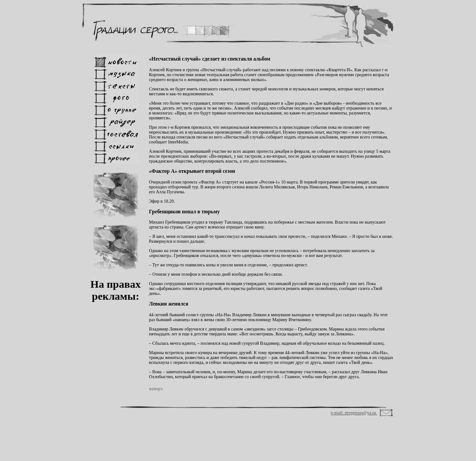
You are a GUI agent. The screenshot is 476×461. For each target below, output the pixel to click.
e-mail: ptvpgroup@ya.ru (354, 413)
